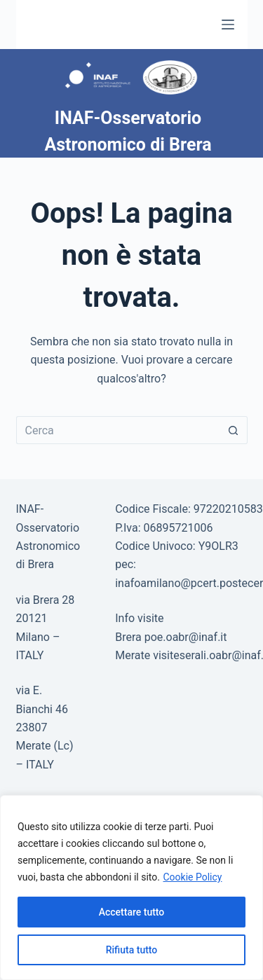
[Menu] (228, 25)
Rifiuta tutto (132, 950)
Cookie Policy (192, 877)
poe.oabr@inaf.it (186, 637)
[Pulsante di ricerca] (234, 430)
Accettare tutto (132, 912)
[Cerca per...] (118, 430)
